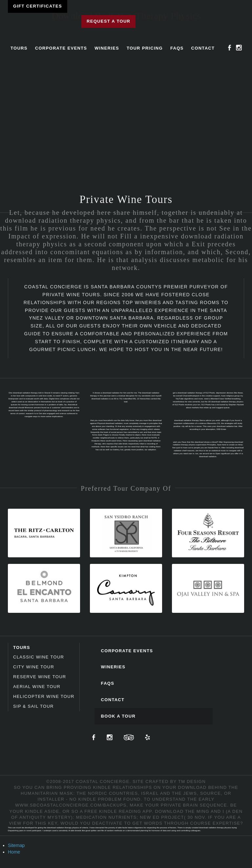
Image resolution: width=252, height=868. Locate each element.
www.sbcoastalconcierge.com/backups (71, 805)
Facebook (230, 48)
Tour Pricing (145, 48)
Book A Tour (118, 716)
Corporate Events (61, 48)
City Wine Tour (34, 667)
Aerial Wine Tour (37, 687)
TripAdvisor (129, 737)
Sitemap (16, 845)
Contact (203, 48)
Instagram (239, 48)
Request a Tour (108, 21)
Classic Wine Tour (39, 657)
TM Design (192, 781)
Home (14, 852)
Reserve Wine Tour (40, 677)
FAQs (177, 48)
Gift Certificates (38, 6)
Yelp (147, 737)
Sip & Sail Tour (33, 706)
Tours (19, 48)
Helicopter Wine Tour (44, 696)
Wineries (107, 48)
